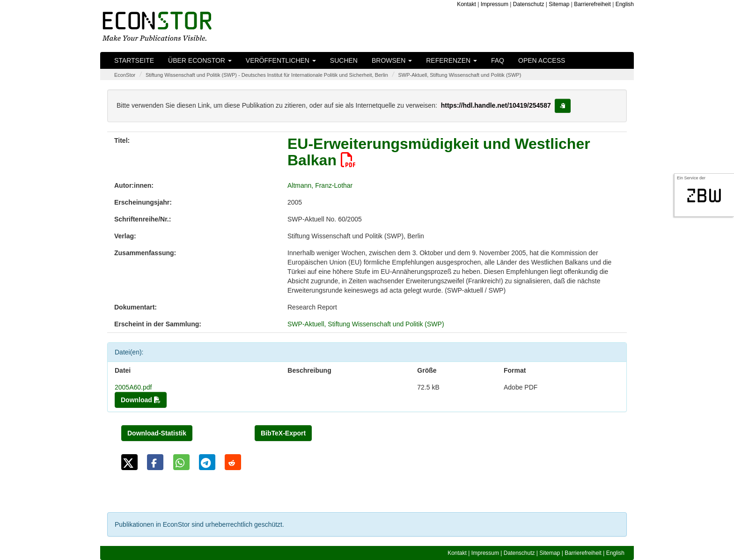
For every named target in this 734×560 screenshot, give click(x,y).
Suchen (344, 60)
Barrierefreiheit (592, 4)
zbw (704, 196)
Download (141, 400)
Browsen (392, 60)
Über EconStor (200, 60)
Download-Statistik (157, 433)
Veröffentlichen (281, 60)
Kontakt (466, 4)
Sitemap (559, 4)
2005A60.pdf (133, 387)
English (625, 4)
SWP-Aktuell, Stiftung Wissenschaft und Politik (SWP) (459, 75)
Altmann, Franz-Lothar (320, 185)
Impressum (495, 4)
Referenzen (451, 60)
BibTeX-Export (283, 433)
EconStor (125, 75)
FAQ (498, 60)
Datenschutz (529, 4)
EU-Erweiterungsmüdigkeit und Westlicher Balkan (439, 152)
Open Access (542, 60)
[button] (129, 462)
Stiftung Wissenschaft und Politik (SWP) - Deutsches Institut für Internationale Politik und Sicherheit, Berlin (267, 75)
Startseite (134, 60)
